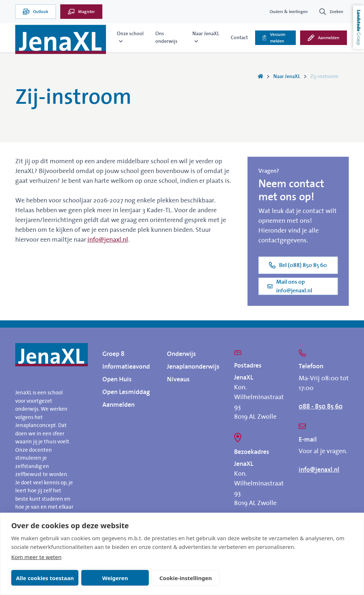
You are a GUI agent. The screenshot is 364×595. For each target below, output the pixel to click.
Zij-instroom (324, 77)
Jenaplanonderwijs (193, 367)
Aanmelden (118, 405)
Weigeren (115, 578)
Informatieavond (126, 367)
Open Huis (117, 379)
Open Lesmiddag (126, 392)
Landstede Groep (359, 27)
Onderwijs (181, 354)
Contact (239, 38)
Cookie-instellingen (186, 578)
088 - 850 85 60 (321, 407)
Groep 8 (113, 354)
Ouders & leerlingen (289, 12)
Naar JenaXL (287, 77)
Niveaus (178, 379)
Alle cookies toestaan (45, 578)
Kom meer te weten (36, 557)
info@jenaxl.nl (108, 240)
